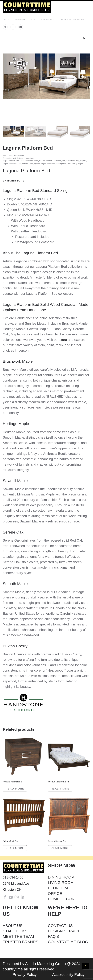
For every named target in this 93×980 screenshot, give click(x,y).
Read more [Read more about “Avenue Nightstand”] (15, 789)
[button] (89, 7)
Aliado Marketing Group (45, 964)
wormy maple (77, 164)
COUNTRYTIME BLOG (68, 942)
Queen (37, 164)
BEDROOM (58, 888)
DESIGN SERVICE (64, 931)
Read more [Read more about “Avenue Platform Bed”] (60, 789)
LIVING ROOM (61, 883)
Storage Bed (61, 164)
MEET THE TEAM (18, 936)
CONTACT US (60, 926)
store (63, 340)
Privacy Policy (25, 975)
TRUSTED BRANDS (21, 942)
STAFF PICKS (15, 931)
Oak (20, 164)
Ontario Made (28, 164)
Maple (5, 164)
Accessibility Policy (68, 975)
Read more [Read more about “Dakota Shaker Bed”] (60, 848)
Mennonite (13, 164)
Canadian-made (32, 161)
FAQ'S (53, 936)
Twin (69, 164)
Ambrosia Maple (14, 161)
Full (64, 161)
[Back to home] (27, 7)
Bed (14, 158)
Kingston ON (12, 890)
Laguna (83, 161)
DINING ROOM (61, 877)
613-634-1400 (13, 877)
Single (43, 164)
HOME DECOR (61, 899)
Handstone (29, 158)
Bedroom (20, 158)
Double (58, 161)
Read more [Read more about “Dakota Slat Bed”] (15, 848)
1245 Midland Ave (16, 883)
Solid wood (51, 164)
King (78, 161)
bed (23, 161)
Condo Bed (50, 161)
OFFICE (55, 894)
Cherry (42, 161)
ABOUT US (13, 926)
